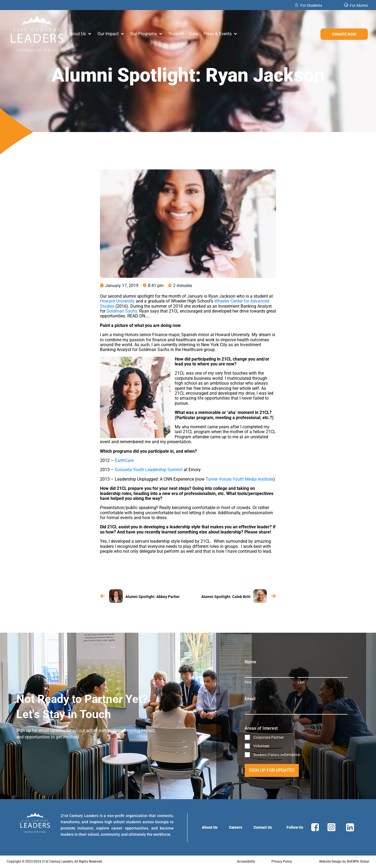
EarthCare (124, 460)
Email (252, 699)
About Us (210, 827)
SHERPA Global (358, 861)
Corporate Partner (269, 737)
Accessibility (246, 861)
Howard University (117, 301)
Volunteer (261, 746)
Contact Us (263, 827)
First (248, 682)
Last (301, 682)
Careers (236, 827)
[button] (80, 34)
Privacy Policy (282, 861)
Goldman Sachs (122, 311)
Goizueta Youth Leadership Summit (149, 470)
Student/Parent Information (277, 755)
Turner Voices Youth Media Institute (239, 479)
